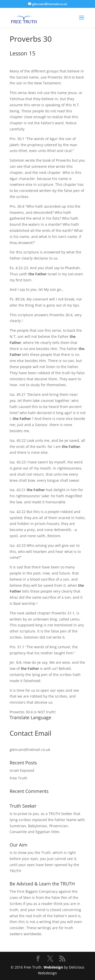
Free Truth (18, 778)
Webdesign (53, 967)
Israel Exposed (22, 770)
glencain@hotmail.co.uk (30, 750)
